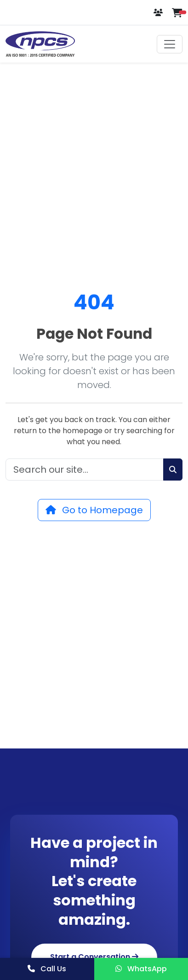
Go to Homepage (94, 510)
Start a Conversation (94, 957)
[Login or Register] (159, 13)
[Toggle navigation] (170, 44)
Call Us (47, 969)
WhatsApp (141, 969)
